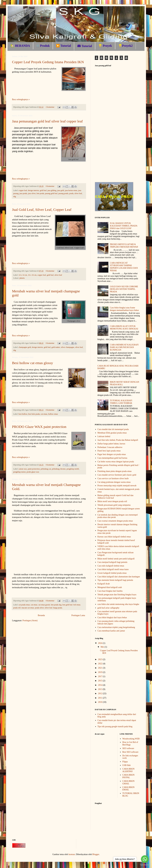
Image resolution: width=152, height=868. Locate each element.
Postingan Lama (78, 615)
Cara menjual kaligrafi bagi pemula (112, 562)
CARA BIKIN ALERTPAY (128, 770)
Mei (102, 647)
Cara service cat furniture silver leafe (113, 478)
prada (71, 193)
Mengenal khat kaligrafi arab (110, 587)
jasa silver (32, 193)
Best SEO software (130, 752)
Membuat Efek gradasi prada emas (112, 433)
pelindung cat (46, 469)
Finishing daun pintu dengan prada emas (115, 471)
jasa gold (61, 190)
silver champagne (68, 347)
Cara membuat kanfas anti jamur (111, 631)
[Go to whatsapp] (145, 859)
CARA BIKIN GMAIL (128, 782)
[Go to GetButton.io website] (145, 865)
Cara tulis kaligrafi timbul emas (111, 566)
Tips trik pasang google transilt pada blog (115, 726)
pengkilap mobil (73, 469)
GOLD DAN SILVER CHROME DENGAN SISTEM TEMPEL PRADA (124, 289)
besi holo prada (34, 414)
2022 (101, 664)
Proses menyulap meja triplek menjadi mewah (117, 486)
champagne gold (25, 347)
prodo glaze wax (33, 472)
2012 (101, 693)
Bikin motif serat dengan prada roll (112, 501)
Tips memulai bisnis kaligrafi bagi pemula (115, 580)
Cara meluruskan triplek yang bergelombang (116, 627)
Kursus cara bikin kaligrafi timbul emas (114, 537)
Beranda (41, 615)
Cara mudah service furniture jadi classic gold (117, 475)
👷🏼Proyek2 (126, 46)
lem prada (40, 193)
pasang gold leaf (51, 193)
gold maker (56, 347)
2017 (101, 676)
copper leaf (23, 190)
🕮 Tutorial (85, 46)
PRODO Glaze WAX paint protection (39, 427)
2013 (101, 689)
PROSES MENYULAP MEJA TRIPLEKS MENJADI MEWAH (124, 246)
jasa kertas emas (71, 190)
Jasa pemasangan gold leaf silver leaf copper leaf (47, 121)
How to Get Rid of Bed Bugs (130, 743)
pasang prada (63, 193)
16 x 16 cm (32, 275)
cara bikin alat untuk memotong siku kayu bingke (118, 604)
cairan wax (23, 469)
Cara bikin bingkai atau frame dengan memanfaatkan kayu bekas (124, 309)
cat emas (44, 414)
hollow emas (53, 414)
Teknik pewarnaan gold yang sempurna (114, 505)
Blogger (96, 854)
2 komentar (50, 107)
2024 (101, 643)
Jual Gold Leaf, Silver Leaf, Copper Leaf (42, 210)
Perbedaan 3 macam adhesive (110, 447)
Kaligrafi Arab (104, 584)
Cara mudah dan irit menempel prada (113, 429)
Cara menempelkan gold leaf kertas (112, 458)
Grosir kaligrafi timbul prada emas (112, 573)
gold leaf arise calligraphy (109, 608)
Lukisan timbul (104, 436)
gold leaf (43, 190)
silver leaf (78, 193)
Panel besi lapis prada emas (109, 451)
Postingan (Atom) (30, 621)
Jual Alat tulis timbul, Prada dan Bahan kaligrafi (118, 440)
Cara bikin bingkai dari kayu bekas (112, 617)
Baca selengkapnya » (21, 99)
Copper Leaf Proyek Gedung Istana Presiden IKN (48, 62)
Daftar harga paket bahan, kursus (111, 444)
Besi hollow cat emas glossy (33, 363)
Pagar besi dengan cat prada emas (112, 454)
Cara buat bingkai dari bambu (110, 591)
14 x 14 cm (23, 275)
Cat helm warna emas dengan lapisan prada (116, 462)
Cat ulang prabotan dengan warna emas (114, 482)
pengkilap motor (19, 472)
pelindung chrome (59, 469)
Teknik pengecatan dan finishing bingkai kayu (117, 595)
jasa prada (23, 193)
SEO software (128, 748)
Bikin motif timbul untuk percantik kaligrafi (116, 559)
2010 (101, 702)
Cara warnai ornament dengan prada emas (115, 521)
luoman (72, 854)
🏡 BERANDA (20, 46)
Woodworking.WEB (131, 739)
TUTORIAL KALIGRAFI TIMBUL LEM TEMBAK (121, 402)
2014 (101, 685)
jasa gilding (52, 190)
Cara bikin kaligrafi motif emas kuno (113, 569)
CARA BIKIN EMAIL (128, 789)
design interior (33, 190)
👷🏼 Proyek (105, 46)
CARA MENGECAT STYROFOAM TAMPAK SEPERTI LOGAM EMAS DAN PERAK (124, 267)
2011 (100, 698)
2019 (101, 672)
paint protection (34, 469)
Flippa (125, 762)
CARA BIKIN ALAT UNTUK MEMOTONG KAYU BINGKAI (124, 327)
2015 (101, 681)
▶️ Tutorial (63, 46)
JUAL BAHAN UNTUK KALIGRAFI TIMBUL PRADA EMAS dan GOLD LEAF (124, 226)
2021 (101, 668)
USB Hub (126, 765)
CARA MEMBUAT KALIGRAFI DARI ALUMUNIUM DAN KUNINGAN (124, 347)
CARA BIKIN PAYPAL (128, 776)
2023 (101, 659)
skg (15, 196)
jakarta (22, 278)
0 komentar (50, 186)
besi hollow (23, 414)
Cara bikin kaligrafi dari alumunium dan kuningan (119, 577)
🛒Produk (43, 46)
